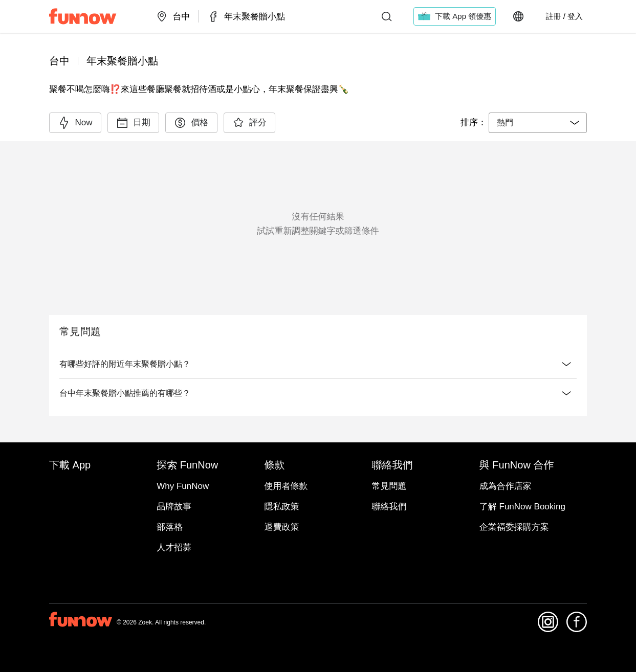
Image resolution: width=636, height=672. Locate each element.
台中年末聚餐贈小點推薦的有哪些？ (318, 393)
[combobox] (538, 123)
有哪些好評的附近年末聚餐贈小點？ (318, 364)
